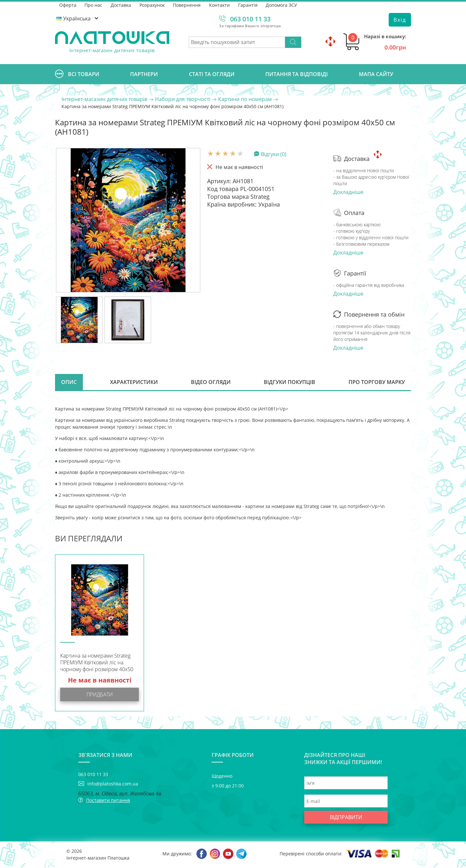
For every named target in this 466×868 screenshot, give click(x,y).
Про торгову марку (376, 382)
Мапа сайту (376, 74)
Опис (69, 382)
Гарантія (249, 5)
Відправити (346, 818)
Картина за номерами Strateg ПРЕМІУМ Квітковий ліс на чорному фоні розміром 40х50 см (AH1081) (97, 664)
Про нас (94, 5)
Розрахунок (152, 5)
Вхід (400, 20)
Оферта (68, 5)
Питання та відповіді (297, 74)
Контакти (220, 5)
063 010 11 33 (250, 19)
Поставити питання (108, 801)
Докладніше (348, 192)
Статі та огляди (212, 74)
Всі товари (77, 74)
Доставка (121, 5)
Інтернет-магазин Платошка (98, 858)
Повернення (187, 5)
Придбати (100, 695)
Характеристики (134, 382)
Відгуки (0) (274, 154)
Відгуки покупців (289, 382)
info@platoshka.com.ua (113, 784)
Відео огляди (211, 382)
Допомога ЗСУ (282, 5)
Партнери (144, 74)
